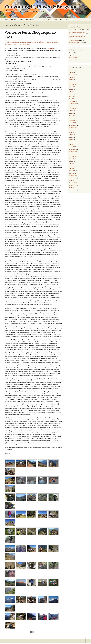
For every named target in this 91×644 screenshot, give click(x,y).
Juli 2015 (71, 135)
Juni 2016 (71, 113)
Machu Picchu (16, 42)
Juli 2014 (71, 161)
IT (38, 20)
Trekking (15, 44)
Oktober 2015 (72, 130)
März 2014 (72, 168)
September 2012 (73, 185)
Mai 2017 (71, 94)
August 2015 (72, 132)
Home (7, 20)
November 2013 (73, 176)
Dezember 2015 (73, 125)
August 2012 (72, 188)
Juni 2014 (71, 164)
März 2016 (72, 118)
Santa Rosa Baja (8, 44)
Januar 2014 (72, 173)
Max (29, 44)
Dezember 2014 (73, 149)
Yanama (24, 44)
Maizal (21, 42)
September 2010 (73, 190)
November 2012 (73, 183)
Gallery (43, 20)
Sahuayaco (48, 42)
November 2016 (73, 106)
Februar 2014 (72, 171)
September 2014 (73, 156)
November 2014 (73, 152)
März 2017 (72, 99)
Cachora (36, 41)
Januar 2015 (72, 147)
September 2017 (73, 84)
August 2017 (72, 87)
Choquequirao (48, 41)
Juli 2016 (71, 111)
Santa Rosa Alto (55, 42)
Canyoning (14, 20)
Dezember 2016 (73, 104)
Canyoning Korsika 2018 (75, 43)
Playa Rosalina (42, 42)
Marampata (26, 42)
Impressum (46, 641)
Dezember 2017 (73, 82)
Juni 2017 (71, 92)
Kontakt (68, 20)
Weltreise (19, 44)
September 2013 (73, 178)
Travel (21, 20)
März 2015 (72, 144)
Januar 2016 (72, 123)
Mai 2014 (71, 166)
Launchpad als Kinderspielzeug (76, 36)
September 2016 (73, 108)
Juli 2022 (71, 72)
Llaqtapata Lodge (9, 42)
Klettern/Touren (30, 20)
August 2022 (72, 70)
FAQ (61, 20)
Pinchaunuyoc (35, 42)
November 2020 (73, 75)
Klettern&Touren (19, 41)
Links (56, 20)
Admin (54, 641)
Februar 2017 (72, 101)
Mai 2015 (71, 140)
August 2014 (72, 159)
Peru (30, 42)
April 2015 (72, 142)
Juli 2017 (71, 89)
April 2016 (72, 116)
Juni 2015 (71, 137)
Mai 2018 (71, 80)
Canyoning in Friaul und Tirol (76, 30)
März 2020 (72, 77)
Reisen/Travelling (28, 41)
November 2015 (73, 128)
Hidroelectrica (55, 41)
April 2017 (72, 96)
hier (23, 71)
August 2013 (72, 180)
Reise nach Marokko (74, 40)
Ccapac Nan (41, 41)
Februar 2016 (72, 120)
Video (50, 20)
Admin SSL (61, 641)
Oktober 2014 (72, 154)
